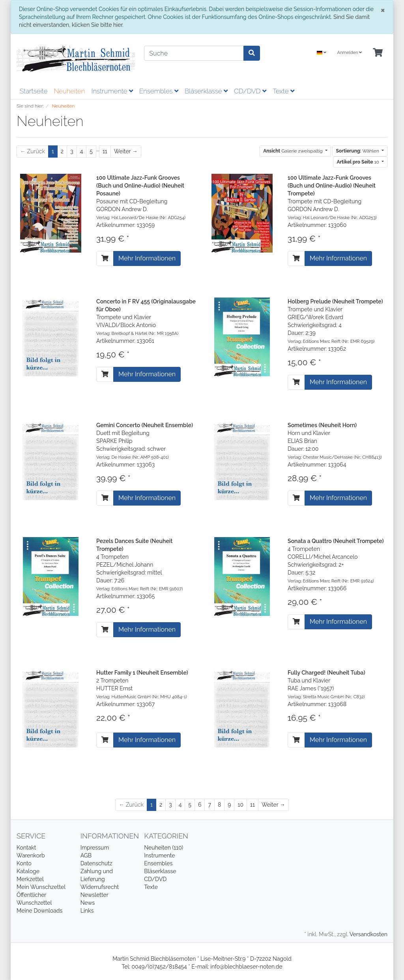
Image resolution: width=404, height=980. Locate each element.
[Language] (322, 53)
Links (87, 911)
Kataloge (28, 871)
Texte (283, 91)
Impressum (95, 848)
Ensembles (159, 91)
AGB (86, 855)
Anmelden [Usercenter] (349, 53)
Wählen (358, 151)
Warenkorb (31, 855)
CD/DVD (250, 91)
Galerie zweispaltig (294, 151)
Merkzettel (30, 879)
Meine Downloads (39, 911)
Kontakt (26, 848)
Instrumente (112, 91)
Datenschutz (96, 863)
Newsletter (94, 895)
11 (105, 151)
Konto (24, 863)
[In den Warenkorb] (105, 258)
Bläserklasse (206, 91)
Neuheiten (69, 91)
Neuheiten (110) (164, 848)
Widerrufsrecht (100, 887)
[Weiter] (126, 152)
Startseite (34, 91)
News (88, 903)
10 (358, 162)
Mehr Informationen (147, 258)
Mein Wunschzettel (41, 887)
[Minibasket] (378, 53)
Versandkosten (368, 934)
